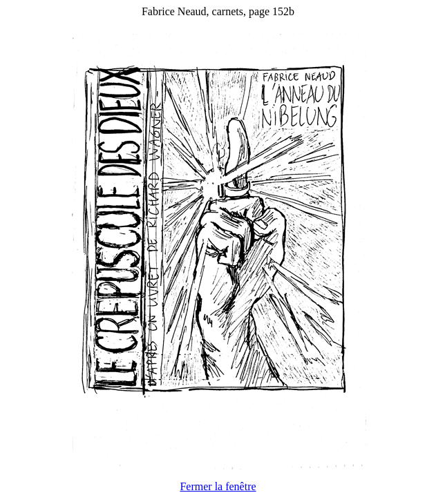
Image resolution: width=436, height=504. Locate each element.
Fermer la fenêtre (218, 486)
